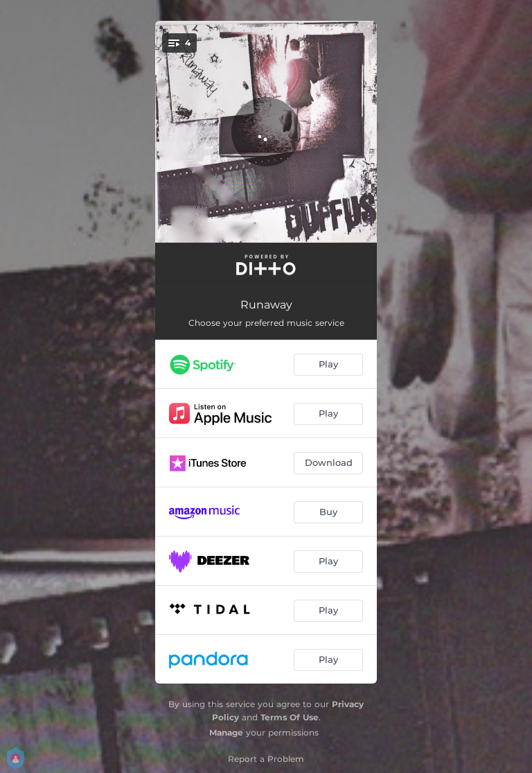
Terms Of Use (290, 717)
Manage (226, 732)
